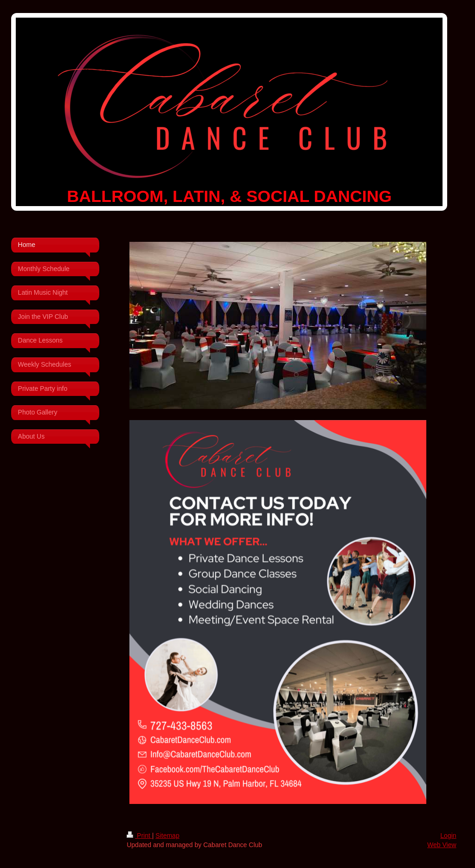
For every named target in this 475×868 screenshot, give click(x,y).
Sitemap (167, 836)
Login (448, 836)
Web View (442, 845)
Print (139, 836)
